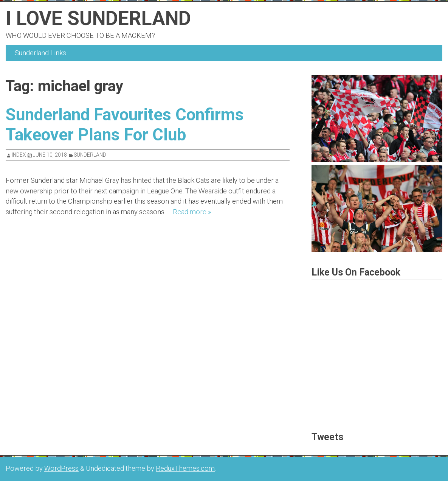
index (19, 155)
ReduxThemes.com (185, 468)
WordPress (61, 468)
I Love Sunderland (105, 18)
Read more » (192, 212)
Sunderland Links (40, 53)
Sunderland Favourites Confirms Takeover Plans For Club (130, 124)
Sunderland (90, 155)
